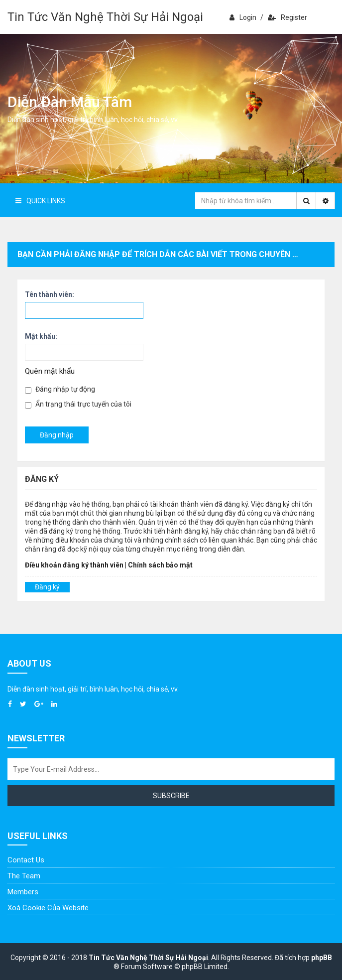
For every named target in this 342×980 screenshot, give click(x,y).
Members (23, 892)
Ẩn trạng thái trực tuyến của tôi (78, 404)
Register (287, 17)
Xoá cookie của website (48, 908)
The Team (24, 876)
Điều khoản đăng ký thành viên (74, 565)
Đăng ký (47, 587)
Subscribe (171, 796)
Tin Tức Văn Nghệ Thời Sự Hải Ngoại (105, 17)
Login (243, 17)
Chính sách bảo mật (160, 565)
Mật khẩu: (41, 336)
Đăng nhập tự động (60, 389)
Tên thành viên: (50, 294)
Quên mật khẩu (50, 371)
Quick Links (40, 201)
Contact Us (26, 860)
